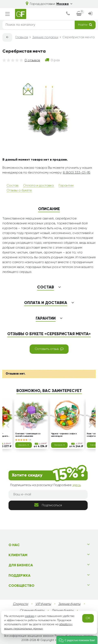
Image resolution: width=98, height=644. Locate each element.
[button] (77, 640)
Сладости (20, 604)
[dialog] (68, 14)
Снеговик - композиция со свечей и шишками (28, 435)
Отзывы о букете (19, 191)
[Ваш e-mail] (48, 495)
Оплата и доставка (38, 186)
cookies (30, 616)
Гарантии (66, 186)
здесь (77, 485)
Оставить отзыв (49, 349)
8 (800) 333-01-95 (77, 173)
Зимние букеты (69, 604)
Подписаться (48, 505)
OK (88, 618)
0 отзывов (32, 60)
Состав (12, 186)
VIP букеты (43, 604)
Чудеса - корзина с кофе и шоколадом (64, 435)
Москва (64, 4)
